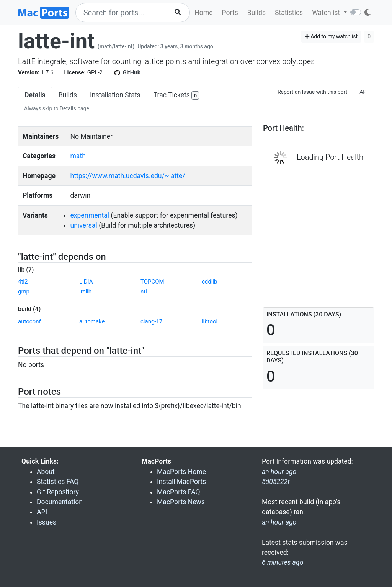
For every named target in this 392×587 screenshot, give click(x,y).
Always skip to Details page (57, 108)
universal (83, 225)
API (364, 92)
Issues (47, 522)
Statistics (289, 13)
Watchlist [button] (327, 13)
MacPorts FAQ (179, 492)
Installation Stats (115, 95)
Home (203, 13)
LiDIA (86, 282)
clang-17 (151, 321)
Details (35, 95)
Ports (230, 13)
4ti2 (23, 282)
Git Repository (58, 492)
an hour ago (279, 522)
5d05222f (276, 482)
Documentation (60, 502)
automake (92, 321)
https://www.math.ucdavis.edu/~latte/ (127, 176)
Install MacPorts (181, 482)
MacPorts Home (181, 472)
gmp (24, 292)
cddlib (210, 282)
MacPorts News (181, 502)
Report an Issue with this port (312, 92)
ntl (144, 292)
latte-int (56, 41)
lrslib (85, 292)
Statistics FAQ (58, 482)
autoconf (29, 321)
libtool (210, 321)
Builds (256, 13)
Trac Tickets (176, 96)
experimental (90, 215)
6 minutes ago (283, 562)
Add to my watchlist (331, 36)
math (78, 156)
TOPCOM (152, 282)
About (46, 472)
